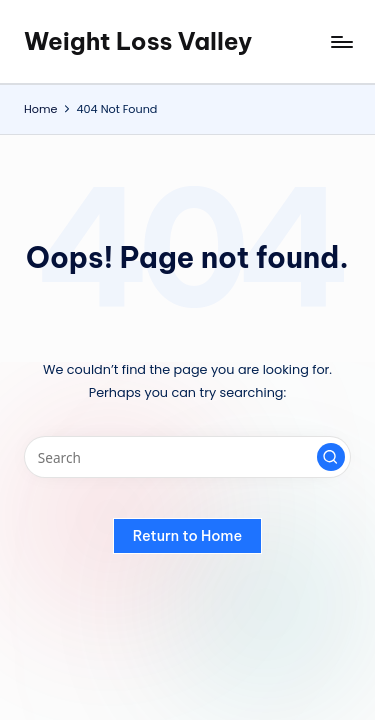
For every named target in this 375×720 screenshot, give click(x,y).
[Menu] (341, 41)
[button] (331, 457)
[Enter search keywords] (187, 457)
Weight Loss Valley (138, 41)
